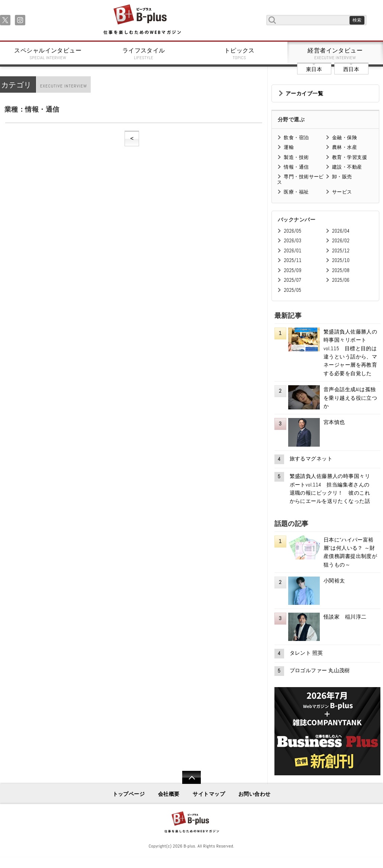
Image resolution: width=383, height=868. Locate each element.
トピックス (239, 54)
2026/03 (292, 241)
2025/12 (341, 251)
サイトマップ (209, 794)
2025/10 (341, 260)
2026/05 (292, 231)
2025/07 (292, 280)
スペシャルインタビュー (48, 54)
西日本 (351, 69)
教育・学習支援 (350, 157)
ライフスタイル (144, 54)
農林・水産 (345, 147)
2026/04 (341, 231)
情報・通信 (296, 167)
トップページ (129, 794)
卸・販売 (342, 177)
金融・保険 (345, 138)
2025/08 (341, 270)
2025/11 (292, 260)
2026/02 (341, 241)
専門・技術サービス (300, 179)
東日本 (314, 69)
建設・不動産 (347, 167)
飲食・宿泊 (296, 138)
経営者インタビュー (335, 54)
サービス (342, 192)
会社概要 (169, 794)
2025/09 (292, 270)
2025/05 (292, 290)
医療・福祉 (296, 192)
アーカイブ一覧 (304, 93)
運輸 (289, 147)
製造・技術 (296, 157)
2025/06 (341, 280)
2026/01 (292, 251)
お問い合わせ (255, 794)
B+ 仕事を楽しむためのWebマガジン (142, 20)
